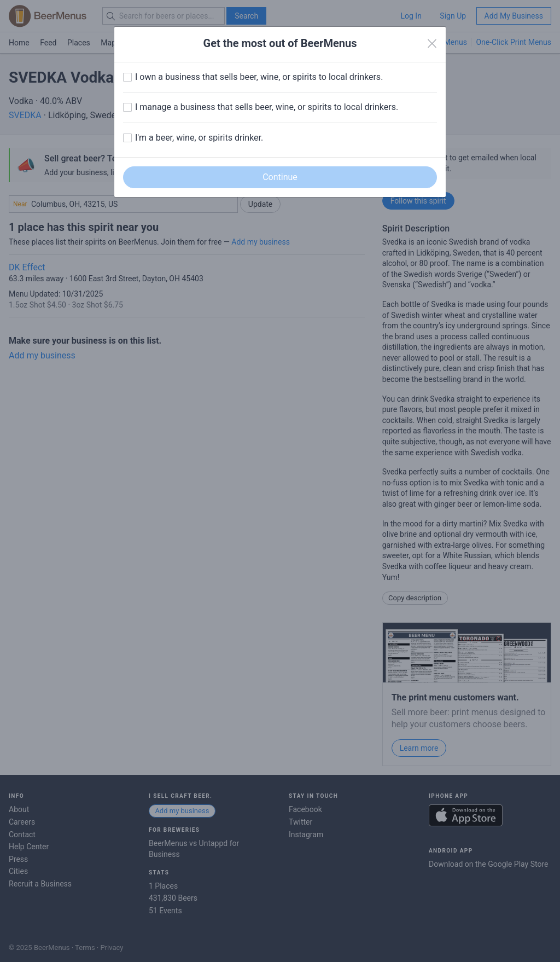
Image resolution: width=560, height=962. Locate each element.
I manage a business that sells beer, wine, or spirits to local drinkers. (267, 107)
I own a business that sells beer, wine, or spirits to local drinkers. (259, 77)
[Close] (432, 44)
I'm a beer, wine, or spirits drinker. (199, 138)
